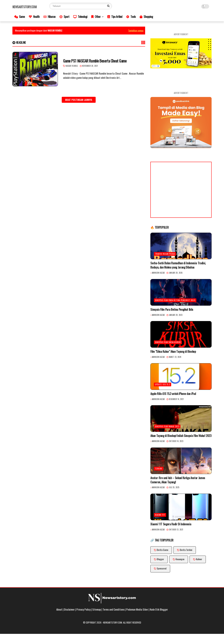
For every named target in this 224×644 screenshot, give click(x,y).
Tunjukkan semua (136, 30)
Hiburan (49, 17)
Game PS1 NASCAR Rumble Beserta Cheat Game (95, 61)
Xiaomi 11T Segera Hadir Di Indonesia (171, 524)
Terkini (159, 469)
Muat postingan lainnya (79, 100)
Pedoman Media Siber (137, 609)
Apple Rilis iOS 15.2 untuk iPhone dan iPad (173, 394)
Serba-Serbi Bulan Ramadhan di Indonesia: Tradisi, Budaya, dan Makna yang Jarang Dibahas (178, 265)
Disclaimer (69, 609)
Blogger (160, 559)
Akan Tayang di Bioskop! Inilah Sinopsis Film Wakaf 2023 (181, 436)
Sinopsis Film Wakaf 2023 (167, 426)
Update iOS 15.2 (163, 384)
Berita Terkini (186, 550)
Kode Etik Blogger (159, 609)
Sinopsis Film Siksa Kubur (168, 342)
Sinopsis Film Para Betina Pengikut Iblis (175, 300)
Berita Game (162, 550)
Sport (64, 17)
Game (19, 17)
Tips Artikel (115, 17)
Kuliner (199, 559)
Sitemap (97, 609)
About (59, 609)
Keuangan (180, 559)
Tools (131, 17)
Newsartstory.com (25, 7)
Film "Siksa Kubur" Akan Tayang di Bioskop (173, 351)
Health (34, 17)
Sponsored (162, 568)
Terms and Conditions (114, 609)
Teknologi (80, 17)
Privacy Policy (83, 609)
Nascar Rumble (72, 66)
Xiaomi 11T (160, 515)
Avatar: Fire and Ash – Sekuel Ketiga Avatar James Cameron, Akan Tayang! (178, 480)
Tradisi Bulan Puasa (165, 254)
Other (96, 17)
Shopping (146, 17)
